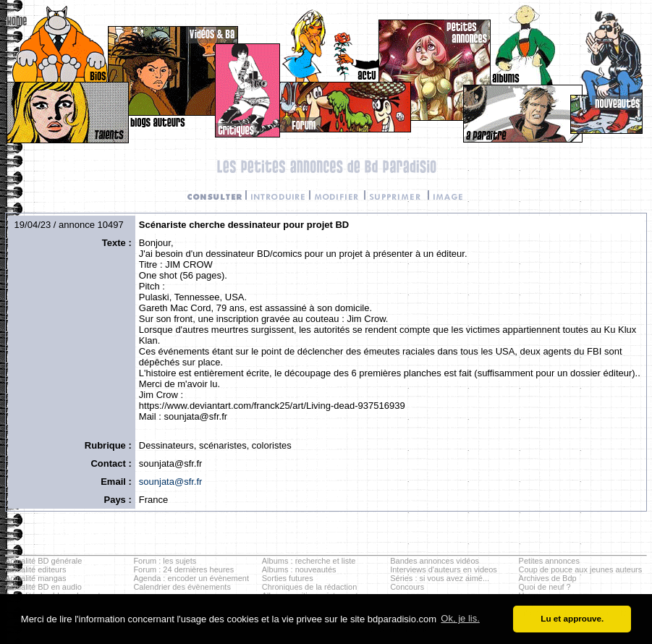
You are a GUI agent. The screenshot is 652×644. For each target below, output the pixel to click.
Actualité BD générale (43, 561)
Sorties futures (288, 578)
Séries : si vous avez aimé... (440, 578)
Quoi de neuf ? (545, 587)
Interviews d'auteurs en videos (444, 569)
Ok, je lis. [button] (460, 618)
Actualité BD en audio (43, 587)
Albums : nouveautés (299, 569)
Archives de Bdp (548, 578)
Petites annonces (549, 561)
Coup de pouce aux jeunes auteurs (581, 569)
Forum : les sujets (165, 561)
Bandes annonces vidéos (435, 561)
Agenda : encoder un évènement (191, 578)
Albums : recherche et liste (309, 561)
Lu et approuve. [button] (572, 618)
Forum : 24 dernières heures (183, 569)
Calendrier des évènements (182, 587)
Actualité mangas (35, 578)
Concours (407, 587)
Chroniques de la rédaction (309, 587)
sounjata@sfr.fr (171, 482)
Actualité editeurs (35, 569)
